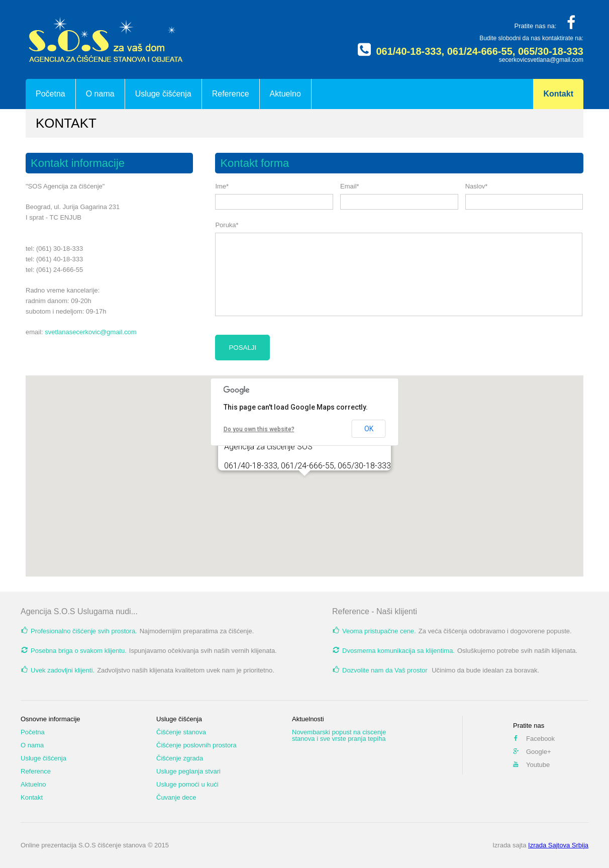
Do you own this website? (259, 429)
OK (369, 429)
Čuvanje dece (176, 797)
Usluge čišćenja (163, 94)
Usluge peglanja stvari (188, 771)
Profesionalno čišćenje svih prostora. (84, 631)
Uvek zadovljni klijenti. (63, 670)
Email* (350, 186)
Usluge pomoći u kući (187, 784)
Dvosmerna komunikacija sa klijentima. (398, 651)
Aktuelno (285, 94)
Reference (231, 94)
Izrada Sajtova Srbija (558, 845)
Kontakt (558, 94)
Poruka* (227, 225)
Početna (50, 94)
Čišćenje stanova (181, 732)
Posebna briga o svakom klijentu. (79, 651)
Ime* (222, 186)
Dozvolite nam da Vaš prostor (386, 670)
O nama (100, 94)
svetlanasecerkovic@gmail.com (90, 332)
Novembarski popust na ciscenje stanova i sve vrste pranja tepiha (339, 735)
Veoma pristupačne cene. (379, 631)
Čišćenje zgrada (180, 758)
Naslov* (477, 186)
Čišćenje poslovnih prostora (196, 745)
